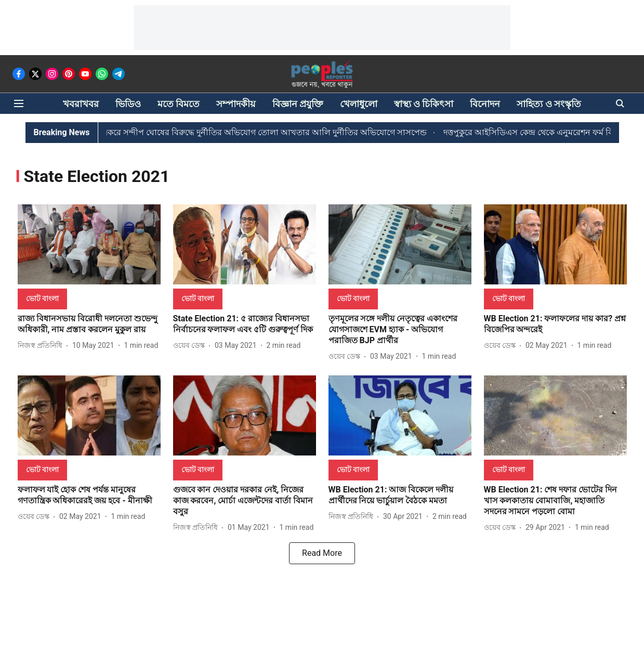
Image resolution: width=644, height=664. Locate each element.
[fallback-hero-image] (89, 245)
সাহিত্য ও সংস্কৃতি (549, 104)
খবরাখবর (81, 104)
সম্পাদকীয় (236, 104)
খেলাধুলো (359, 104)
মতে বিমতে (179, 104)
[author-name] (42, 346)
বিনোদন (485, 104)
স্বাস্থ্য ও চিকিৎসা (424, 104)
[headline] (89, 324)
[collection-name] (97, 176)
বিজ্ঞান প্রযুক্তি (298, 104)
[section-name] (42, 298)
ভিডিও (128, 104)
